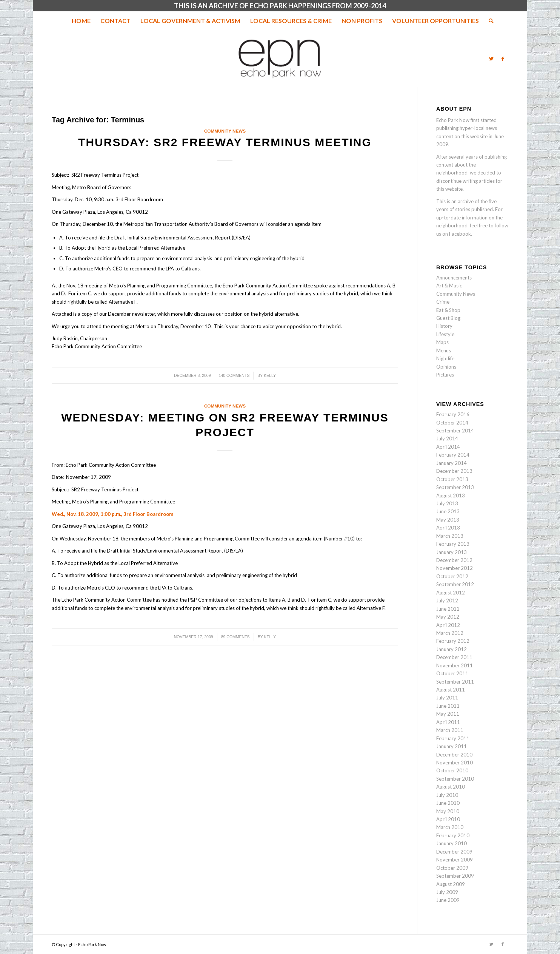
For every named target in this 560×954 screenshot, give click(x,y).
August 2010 (451, 787)
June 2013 (448, 511)
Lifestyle (445, 334)
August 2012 (451, 593)
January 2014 (452, 463)
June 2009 (448, 900)
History (444, 326)
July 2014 (447, 438)
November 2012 (455, 568)
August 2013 (451, 496)
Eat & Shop (448, 310)
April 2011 (448, 722)
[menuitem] (81, 21)
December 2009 (454, 852)
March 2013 (450, 536)
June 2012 (448, 609)
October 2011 (452, 673)
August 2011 (451, 690)
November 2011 (455, 665)
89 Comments (235, 637)
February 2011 (453, 738)
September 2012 (455, 584)
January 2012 (452, 649)
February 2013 (453, 544)
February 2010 (453, 835)
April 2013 (448, 528)
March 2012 (450, 633)
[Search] (489, 21)
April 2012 (448, 625)
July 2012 (447, 600)
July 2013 (447, 503)
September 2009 (455, 876)
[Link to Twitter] (491, 59)
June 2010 (448, 803)
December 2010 (454, 755)
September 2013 (455, 487)
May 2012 (448, 617)
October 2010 (452, 770)
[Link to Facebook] (503, 59)
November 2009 (455, 860)
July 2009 (447, 892)
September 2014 (455, 431)
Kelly (270, 375)
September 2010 (455, 779)
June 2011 (448, 706)
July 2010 (447, 795)
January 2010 (452, 843)
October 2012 (452, 576)
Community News (225, 131)
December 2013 (454, 471)
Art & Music (449, 286)
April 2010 (448, 819)
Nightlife (445, 358)
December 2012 (454, 560)
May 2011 (448, 714)
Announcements (454, 278)
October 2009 (452, 868)
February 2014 (453, 455)
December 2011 (454, 657)
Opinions (446, 367)
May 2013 (448, 520)
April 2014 (448, 447)
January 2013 (452, 552)
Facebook (460, 234)
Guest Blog (448, 318)
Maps (442, 342)
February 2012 (453, 641)
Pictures (445, 375)
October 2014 (452, 423)
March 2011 (450, 730)
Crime (443, 302)
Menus (444, 350)
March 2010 (450, 827)
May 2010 (448, 811)
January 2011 (452, 746)
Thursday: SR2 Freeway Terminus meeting (225, 142)
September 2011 (455, 682)
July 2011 (447, 698)
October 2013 (452, 479)
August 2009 (451, 884)
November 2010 (455, 763)
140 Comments (234, 375)
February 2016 (453, 414)
